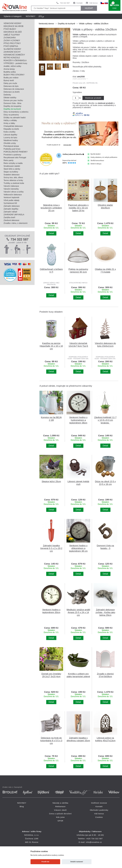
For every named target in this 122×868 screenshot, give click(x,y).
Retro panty (9, 160)
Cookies (99, 817)
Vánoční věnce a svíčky (14, 192)
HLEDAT (89, 8)
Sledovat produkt (93, 98)
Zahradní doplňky (11, 209)
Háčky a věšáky (10, 120)
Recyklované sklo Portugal (15, 158)
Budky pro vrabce (11, 78)
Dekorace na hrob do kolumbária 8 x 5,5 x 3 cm (51, 741)
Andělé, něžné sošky (12, 66)
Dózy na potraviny (11, 115)
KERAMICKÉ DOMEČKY (14, 55)
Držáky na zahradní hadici (15, 118)
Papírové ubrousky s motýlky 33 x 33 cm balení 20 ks (78, 208)
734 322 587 (65, 3)
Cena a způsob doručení (60, 814)
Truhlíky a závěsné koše (14, 183)
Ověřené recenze (99, 803)
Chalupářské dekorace (13, 126)
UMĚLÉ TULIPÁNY (12, 35)
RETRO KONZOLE (12, 58)
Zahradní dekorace (12, 206)
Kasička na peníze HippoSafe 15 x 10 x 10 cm (51, 346)
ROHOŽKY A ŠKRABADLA (15, 60)
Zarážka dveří (9, 217)
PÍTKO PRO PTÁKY (12, 43)
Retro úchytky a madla (13, 163)
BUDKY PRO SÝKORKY (14, 75)
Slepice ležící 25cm (51, 481)
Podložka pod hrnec (12, 149)
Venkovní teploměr (11, 197)
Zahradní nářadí (10, 212)
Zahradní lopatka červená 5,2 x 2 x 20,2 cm (51, 548)
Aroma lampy (9, 69)
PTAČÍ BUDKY (10, 29)
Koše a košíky (10, 132)
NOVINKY (31, 16)
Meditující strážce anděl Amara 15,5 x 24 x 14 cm (78, 612)
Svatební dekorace (11, 175)
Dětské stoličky (10, 98)
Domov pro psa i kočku (13, 100)
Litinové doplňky (10, 135)
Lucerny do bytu (10, 138)
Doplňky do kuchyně (12, 109)
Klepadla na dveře (11, 129)
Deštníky (7, 95)
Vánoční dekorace (11, 186)
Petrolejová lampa (11, 146)
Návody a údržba (60, 803)
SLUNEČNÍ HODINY (12, 49)
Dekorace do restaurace (14, 89)
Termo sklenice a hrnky (13, 180)
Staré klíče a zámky (12, 169)
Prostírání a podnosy (12, 155)
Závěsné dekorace (11, 220)
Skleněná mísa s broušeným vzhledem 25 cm (51, 208)
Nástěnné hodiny (11, 140)
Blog (22, 806)
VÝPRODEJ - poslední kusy (15, 63)
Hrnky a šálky (9, 123)
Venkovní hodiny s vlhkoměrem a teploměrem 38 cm (78, 548)
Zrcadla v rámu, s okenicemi (15, 223)
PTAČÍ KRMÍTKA (11, 46)
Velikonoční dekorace (13, 195)
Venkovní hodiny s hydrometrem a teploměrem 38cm (78, 420)
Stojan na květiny (11, 172)
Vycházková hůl (10, 203)
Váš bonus (93, 3)
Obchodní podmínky (99, 810)
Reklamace (60, 806)
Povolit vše (45, 862)
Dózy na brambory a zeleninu (16, 112)
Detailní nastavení (77, 862)
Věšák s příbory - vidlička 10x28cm (94, 24)
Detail (51, 233)
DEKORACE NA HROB (13, 26)
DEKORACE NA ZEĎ (13, 32)
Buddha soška (10, 72)
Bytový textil (9, 80)
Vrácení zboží (60, 810)
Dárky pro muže (10, 83)
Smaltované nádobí (12, 166)
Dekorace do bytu (11, 86)
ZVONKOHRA (10, 38)
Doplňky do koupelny (12, 106)
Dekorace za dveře (12, 92)
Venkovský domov (46, 24)
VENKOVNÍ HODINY (12, 23)
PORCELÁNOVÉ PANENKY (16, 152)
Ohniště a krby (10, 143)
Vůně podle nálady (11, 200)
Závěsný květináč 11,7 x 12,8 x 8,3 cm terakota (105, 420)
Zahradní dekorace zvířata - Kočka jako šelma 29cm (105, 612)
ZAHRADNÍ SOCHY (12, 52)
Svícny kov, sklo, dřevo (13, 177)
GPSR (60, 821)
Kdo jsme (60, 817)
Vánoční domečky (11, 189)
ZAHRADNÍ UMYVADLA (14, 215)
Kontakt (80, 3)
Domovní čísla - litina (12, 103)
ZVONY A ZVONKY (12, 40)
